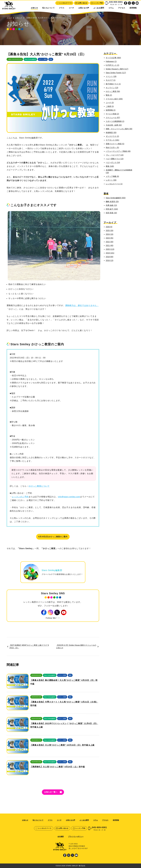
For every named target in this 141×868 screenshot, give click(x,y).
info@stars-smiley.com (69, 497)
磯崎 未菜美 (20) (112, 202)
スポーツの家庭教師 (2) (115, 121)
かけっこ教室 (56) (113, 91)
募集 (51, 59)
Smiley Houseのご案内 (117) (117, 69)
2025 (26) (110, 231)
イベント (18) (111, 76)
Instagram (129, 3)
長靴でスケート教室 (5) (115, 144)
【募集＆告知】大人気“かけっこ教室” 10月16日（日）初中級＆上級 (62, 745)
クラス (62, 8)
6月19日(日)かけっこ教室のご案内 (53, 537)
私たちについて (48, 8)
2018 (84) (110, 257)
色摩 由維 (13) (111, 205)
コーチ (71, 8)
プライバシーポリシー (76, 837)
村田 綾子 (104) (112, 209)
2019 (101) (110, 253)
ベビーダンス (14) (113, 163)
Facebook (126, 3)
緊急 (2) (109, 95)
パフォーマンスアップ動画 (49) (118, 151)
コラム (111, 8)
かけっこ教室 (43, 59)
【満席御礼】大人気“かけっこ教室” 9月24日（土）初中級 (58, 767)
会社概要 (61, 837)
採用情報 (133, 8)
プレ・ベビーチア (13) (115, 155)
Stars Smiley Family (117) (116, 73)
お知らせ (34, 8)
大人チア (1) (111, 80)
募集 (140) (110, 166)
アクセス (122, 8)
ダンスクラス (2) (112, 136)
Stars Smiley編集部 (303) (116, 198)
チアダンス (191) (112, 140)
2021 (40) (110, 246)
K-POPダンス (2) (112, 65)
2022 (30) (110, 242)
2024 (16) (110, 234)
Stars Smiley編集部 (30, 59)
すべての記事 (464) (113, 58)
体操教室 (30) (111, 133)
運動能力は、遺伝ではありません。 (82, 305)
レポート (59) (111, 180)
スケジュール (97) (113, 118)
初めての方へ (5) (112, 148)
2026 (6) (109, 227)
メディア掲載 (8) (112, 176)
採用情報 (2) (111, 110)
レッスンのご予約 (20, 497)
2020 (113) (110, 249)
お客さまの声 (84, 8)
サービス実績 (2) (112, 114)
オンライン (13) (112, 88)
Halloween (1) (111, 61)
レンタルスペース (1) (114, 184)
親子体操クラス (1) (113, 84)
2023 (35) (110, 238)
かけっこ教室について (39, 486)
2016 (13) (110, 260)
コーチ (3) (110, 103)
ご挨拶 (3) (110, 106)
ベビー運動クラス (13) (115, 159)
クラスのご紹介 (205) (114, 99)
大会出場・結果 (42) (114, 125)
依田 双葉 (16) (111, 213)
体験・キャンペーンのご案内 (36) (119, 129)
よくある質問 (99, 8)
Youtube (137, 3)
